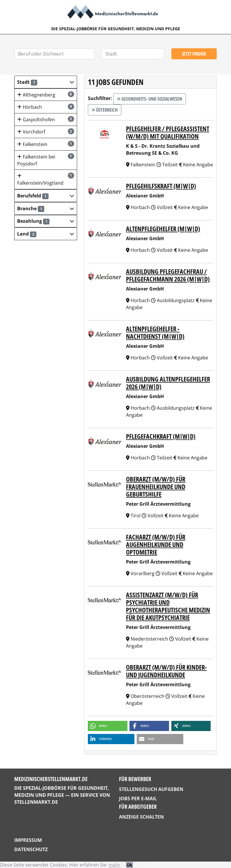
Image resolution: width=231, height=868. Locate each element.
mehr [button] (114, 865)
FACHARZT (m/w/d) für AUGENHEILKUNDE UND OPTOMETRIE (156, 544)
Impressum (28, 840)
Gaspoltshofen (46, 119)
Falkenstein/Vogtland (46, 179)
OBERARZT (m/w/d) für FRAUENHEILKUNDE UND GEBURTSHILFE (156, 487)
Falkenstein (46, 144)
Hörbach (46, 107)
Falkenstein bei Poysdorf (46, 160)
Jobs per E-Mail (138, 799)
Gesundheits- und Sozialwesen (150, 99)
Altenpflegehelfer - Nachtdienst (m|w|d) (155, 333)
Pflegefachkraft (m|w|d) (161, 436)
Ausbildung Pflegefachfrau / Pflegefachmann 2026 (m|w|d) (168, 275)
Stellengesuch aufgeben (151, 789)
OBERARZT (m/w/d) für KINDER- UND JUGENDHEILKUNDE (166, 671)
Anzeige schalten (141, 817)
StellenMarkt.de (36, 802)
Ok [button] (129, 865)
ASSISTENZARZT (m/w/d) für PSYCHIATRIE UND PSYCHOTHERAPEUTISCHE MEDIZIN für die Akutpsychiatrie (168, 606)
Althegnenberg (46, 95)
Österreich (105, 110)
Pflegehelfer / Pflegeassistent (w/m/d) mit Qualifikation (168, 132)
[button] (46, 82)
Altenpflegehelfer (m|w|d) (163, 229)
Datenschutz (31, 849)
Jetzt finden (194, 54)
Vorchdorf (46, 132)
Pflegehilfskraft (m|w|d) (161, 186)
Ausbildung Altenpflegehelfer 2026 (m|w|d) (168, 383)
